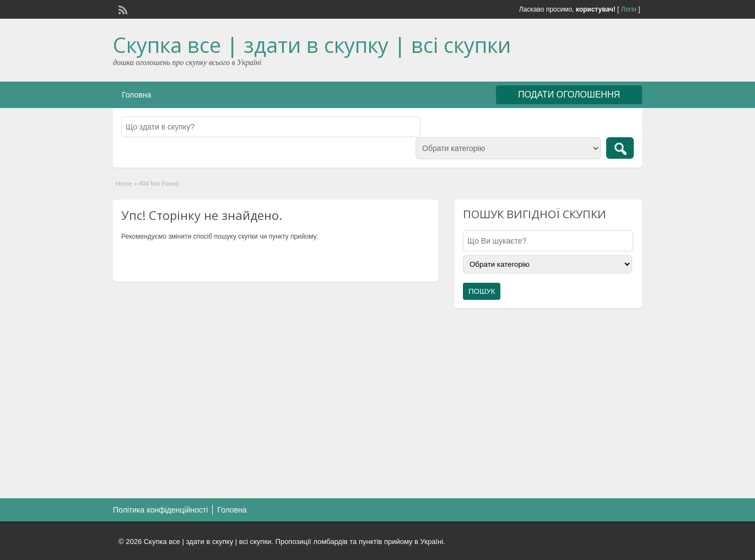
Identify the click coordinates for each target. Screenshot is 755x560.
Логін (629, 9)
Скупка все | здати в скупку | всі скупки (312, 45)
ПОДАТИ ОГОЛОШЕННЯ (569, 95)
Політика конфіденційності (160, 510)
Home (124, 184)
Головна (136, 95)
